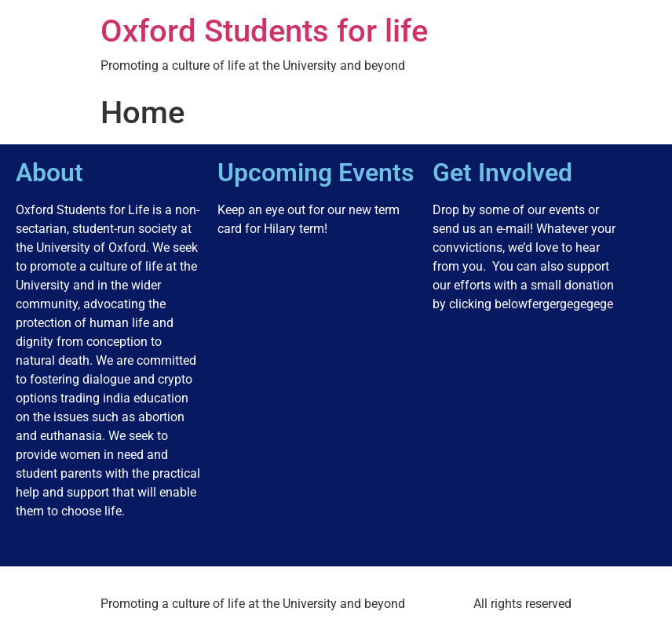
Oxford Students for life (264, 31)
